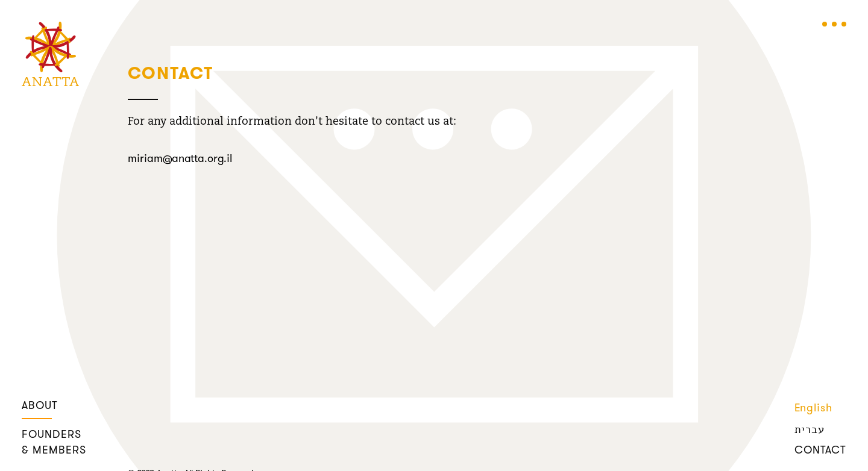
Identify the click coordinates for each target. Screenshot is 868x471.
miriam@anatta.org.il (180, 159)
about (40, 406)
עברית (810, 429)
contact (820, 451)
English (813, 408)
